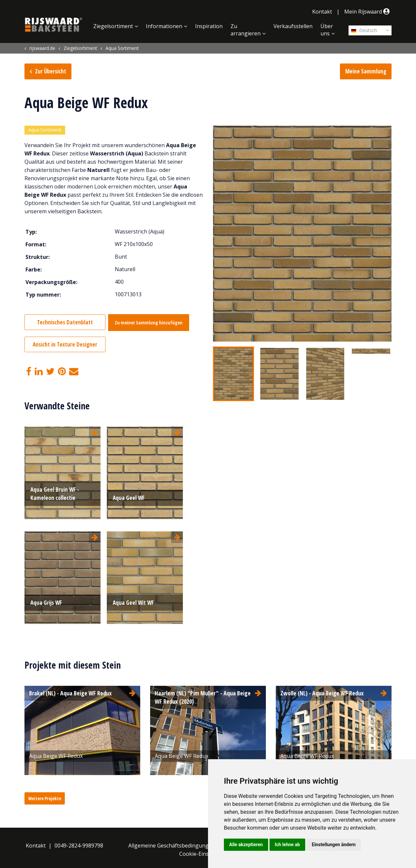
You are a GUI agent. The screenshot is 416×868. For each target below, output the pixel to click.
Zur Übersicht (51, 71)
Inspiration (209, 26)
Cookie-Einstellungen (206, 852)
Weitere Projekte (45, 797)
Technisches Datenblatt (65, 323)
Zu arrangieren (246, 30)
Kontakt (322, 12)
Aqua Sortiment (45, 130)
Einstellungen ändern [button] (334, 845)
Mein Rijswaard (368, 12)
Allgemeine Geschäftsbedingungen (172, 844)
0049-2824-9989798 (79, 844)
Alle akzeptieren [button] (246, 845)
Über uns (327, 30)
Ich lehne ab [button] (287, 845)
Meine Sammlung (366, 71)
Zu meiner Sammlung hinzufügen (152, 323)
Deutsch (364, 30)
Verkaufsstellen (293, 26)
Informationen (164, 26)
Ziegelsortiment (113, 26)
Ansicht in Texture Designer (65, 344)
